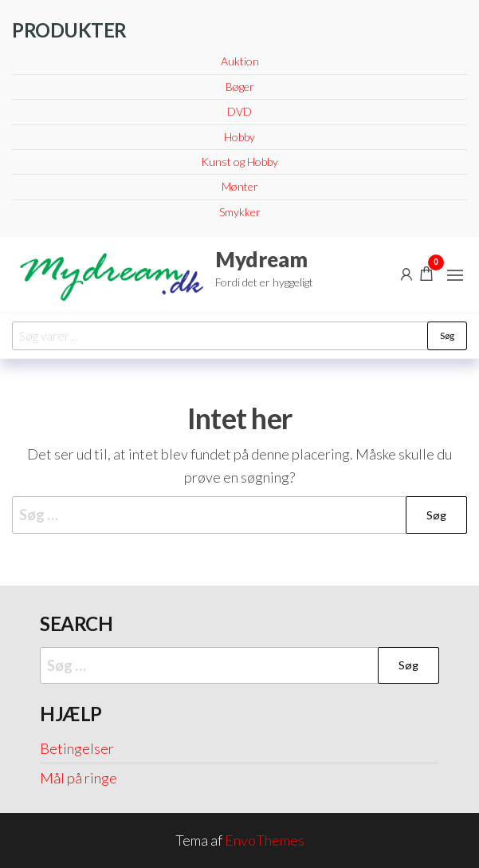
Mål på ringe (79, 778)
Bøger (240, 87)
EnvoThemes (265, 840)
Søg (447, 335)
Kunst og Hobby (239, 162)
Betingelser (77, 748)
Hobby (239, 137)
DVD (239, 111)
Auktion (240, 61)
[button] (455, 275)
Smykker (240, 212)
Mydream (261, 259)
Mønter (240, 186)
